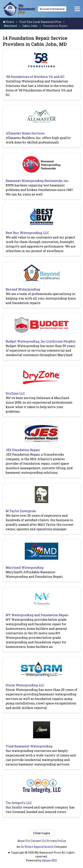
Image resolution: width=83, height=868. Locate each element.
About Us (23, 841)
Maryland (10, 26)
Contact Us (38, 841)
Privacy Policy (56, 841)
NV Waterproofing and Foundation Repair (37, 615)
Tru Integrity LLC (19, 803)
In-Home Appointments (37, 847)
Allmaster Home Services (25, 133)
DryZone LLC (15, 393)
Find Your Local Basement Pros (40, 22)
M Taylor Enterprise (21, 511)
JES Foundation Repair (23, 450)
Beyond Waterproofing (23, 289)
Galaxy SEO (49, 860)
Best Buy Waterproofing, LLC (27, 233)
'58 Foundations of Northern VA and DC (35, 77)
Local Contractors (52, 9)
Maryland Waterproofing (25, 567)
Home (9, 22)
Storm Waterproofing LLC (25, 685)
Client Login (42, 833)
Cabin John (30, 26)
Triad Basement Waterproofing (29, 746)
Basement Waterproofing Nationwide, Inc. (37, 181)
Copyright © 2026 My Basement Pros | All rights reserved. (43, 854)
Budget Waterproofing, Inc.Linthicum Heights (41, 341)
